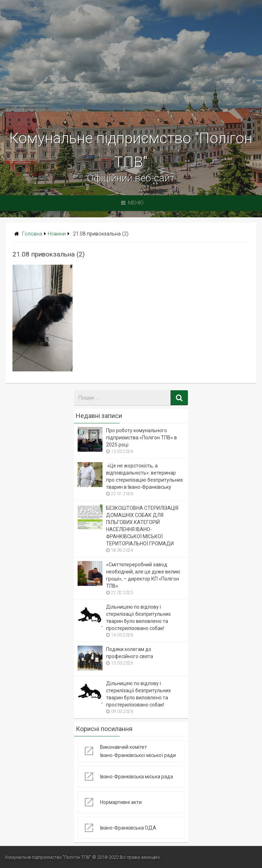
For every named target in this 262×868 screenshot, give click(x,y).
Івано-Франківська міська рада (137, 777)
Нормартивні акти (121, 802)
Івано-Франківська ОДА (128, 828)
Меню (132, 203)
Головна (32, 234)
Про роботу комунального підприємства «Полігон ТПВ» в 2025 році (142, 438)
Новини (57, 234)
